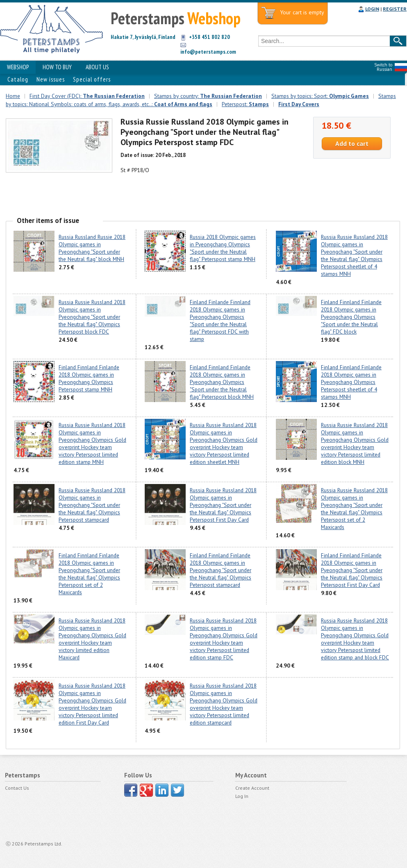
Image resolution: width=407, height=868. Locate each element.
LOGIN (372, 9)
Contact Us (17, 788)
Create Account (252, 788)
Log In (242, 796)
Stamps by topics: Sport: (320, 96)
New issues (51, 79)
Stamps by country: (208, 96)
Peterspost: (245, 104)
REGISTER (395, 9)
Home (13, 96)
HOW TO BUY (57, 67)
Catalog (18, 79)
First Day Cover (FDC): (87, 96)
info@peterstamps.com (208, 52)
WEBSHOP (18, 67)
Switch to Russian (383, 67)
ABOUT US (97, 67)
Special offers (92, 79)
